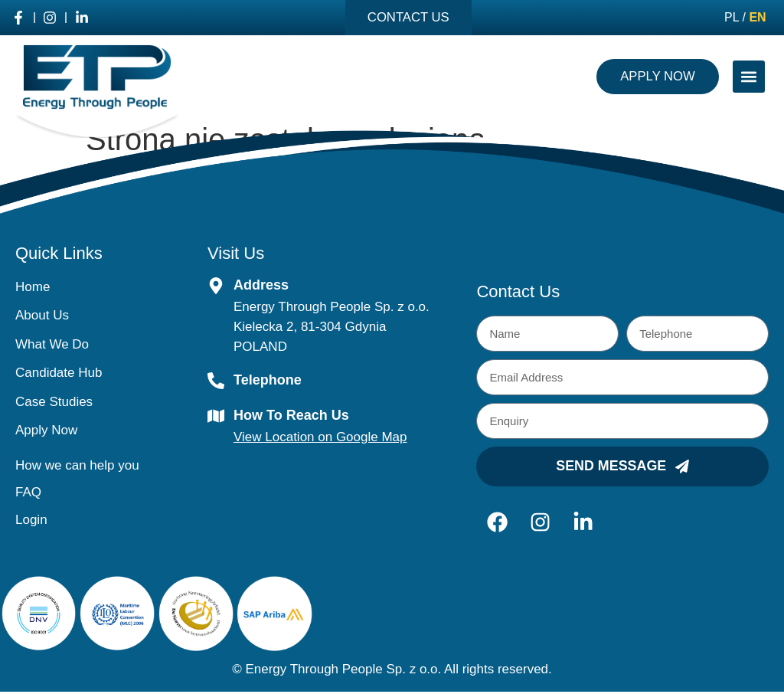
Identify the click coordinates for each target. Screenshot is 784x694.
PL (732, 18)
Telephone (268, 381)
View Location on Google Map (320, 438)
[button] (749, 77)
